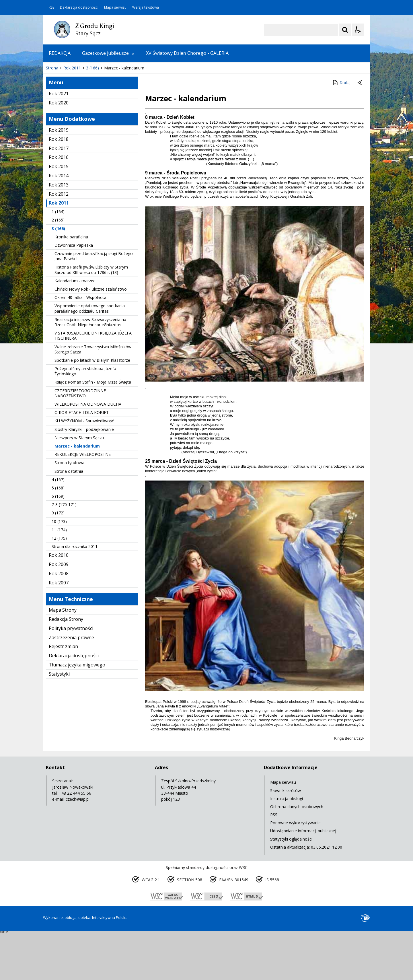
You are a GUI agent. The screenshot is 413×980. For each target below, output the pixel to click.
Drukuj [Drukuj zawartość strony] (341, 130)
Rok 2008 (59, 621)
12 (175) (59, 585)
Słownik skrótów (286, 838)
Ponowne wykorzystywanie (295, 870)
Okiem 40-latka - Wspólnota (80, 345)
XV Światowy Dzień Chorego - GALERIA (187, 53)
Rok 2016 (59, 205)
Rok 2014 (59, 223)
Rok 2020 (59, 150)
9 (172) (58, 560)
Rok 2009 (59, 612)
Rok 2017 (59, 196)
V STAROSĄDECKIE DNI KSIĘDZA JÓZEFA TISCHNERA (93, 383)
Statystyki (59, 721)
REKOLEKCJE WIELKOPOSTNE (83, 502)
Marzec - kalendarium (77, 493)
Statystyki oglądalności (291, 886)
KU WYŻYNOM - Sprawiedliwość (84, 468)
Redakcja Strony (66, 666)
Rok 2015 (59, 214)
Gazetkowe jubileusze (108, 53)
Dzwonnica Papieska (74, 292)
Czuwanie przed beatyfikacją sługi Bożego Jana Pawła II (94, 303)
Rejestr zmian (63, 694)
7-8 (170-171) (64, 552)
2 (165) (58, 267)
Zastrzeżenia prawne (71, 685)
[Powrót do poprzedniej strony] (360, 130)
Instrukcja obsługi (287, 846)
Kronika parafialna (71, 284)
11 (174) (59, 577)
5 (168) (58, 535)
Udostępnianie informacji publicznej (303, 878)
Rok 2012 (59, 241)
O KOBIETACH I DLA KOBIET (82, 460)
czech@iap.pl (78, 846)
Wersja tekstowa (146, 7)
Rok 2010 (59, 602)
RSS (51, 7)
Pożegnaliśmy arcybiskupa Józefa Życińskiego (85, 418)
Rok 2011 (59, 250)
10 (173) (59, 569)
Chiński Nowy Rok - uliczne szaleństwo (91, 336)
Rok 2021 (59, 141)
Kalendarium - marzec (75, 328)
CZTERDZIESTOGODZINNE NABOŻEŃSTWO (80, 441)
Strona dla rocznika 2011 (75, 594)
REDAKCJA (60, 53)
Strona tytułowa (69, 510)
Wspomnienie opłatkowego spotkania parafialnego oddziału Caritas (90, 356)
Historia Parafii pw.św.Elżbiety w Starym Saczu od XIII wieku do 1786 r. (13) (91, 317)
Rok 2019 (59, 177)
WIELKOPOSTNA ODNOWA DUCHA (88, 451)
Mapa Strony (63, 657)
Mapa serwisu (115, 7)
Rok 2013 (59, 232)
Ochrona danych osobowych (297, 854)
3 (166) (58, 276)
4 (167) (58, 527)
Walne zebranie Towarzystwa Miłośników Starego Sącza (93, 397)
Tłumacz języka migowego (77, 712)
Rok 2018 (59, 186)
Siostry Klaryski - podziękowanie (84, 477)
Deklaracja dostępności (79, 7)
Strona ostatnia (69, 519)
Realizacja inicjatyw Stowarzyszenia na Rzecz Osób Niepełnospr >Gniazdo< (90, 369)
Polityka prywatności (71, 676)
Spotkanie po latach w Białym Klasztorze (92, 408)
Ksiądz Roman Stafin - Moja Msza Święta (93, 429)
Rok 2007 (59, 630)
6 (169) (58, 544)
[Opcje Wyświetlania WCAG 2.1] (358, 30)
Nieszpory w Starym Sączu (79, 485)
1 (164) (58, 259)
